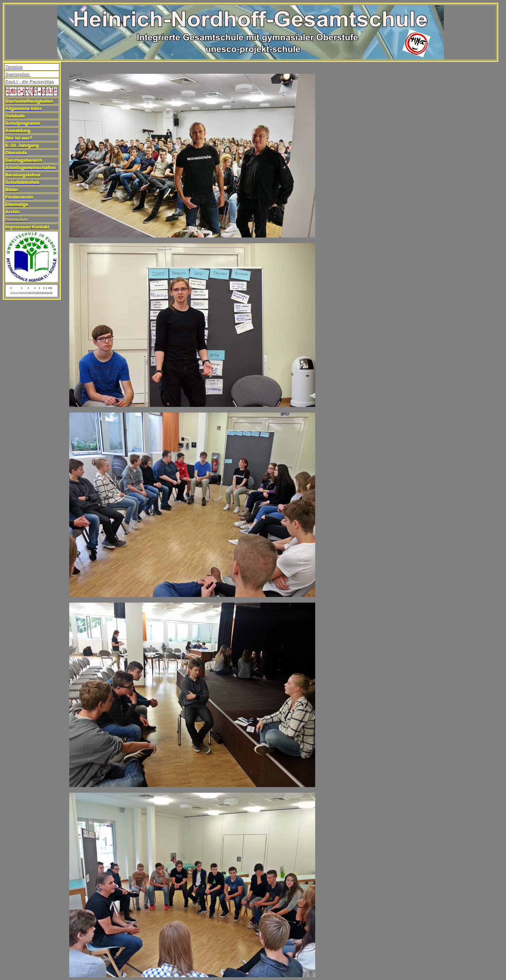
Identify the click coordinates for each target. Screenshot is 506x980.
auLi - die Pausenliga (31, 82)
